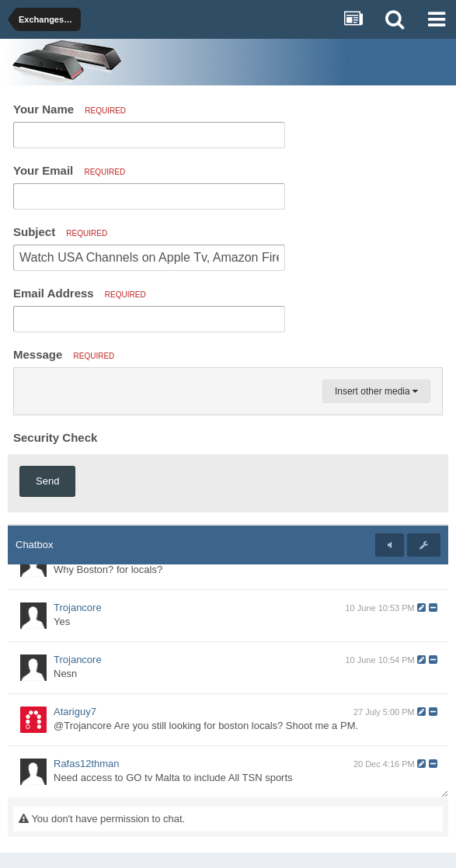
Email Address (80, 293)
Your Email (69, 170)
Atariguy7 (75, 712)
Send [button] (47, 481)
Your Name (70, 109)
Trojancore (78, 608)
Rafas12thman (87, 764)
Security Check (55, 437)
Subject (60, 232)
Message (64, 354)
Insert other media (376, 391)
